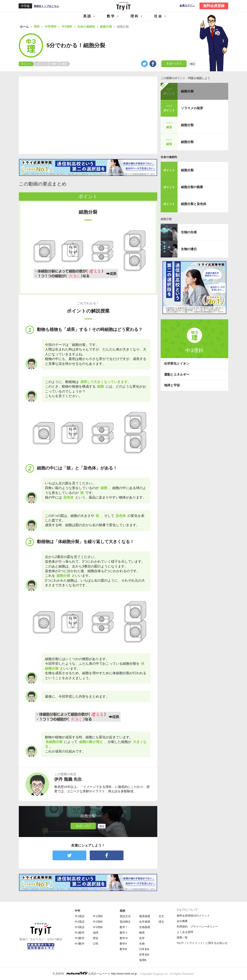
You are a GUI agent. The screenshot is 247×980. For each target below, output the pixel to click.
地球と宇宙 (172, 385)
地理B (143, 960)
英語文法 (125, 916)
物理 (142, 933)
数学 (111, 16)
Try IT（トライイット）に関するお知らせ (202, 943)
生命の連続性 (169, 157)
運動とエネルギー (177, 374)
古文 (161, 916)
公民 (96, 944)
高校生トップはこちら (46, 6)
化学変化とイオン (177, 363)
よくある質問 (185, 932)
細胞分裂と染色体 (194, 204)
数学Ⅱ (124, 933)
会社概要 (182, 921)
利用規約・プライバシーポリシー (197, 927)
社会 (158, 16)
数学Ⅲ (124, 938)
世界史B (144, 955)
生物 (142, 944)
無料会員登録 (214, 6)
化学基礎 (145, 922)
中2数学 (80, 938)
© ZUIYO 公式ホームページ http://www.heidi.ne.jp (95, 973)
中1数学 (80, 933)
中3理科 (98, 927)
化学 (142, 938)
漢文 (161, 922)
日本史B (144, 949)
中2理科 (98, 922)
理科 (135, 16)
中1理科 (98, 916)
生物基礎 (145, 927)
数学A (123, 944)
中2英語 (80, 922)
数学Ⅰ (124, 927)
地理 (96, 933)
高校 (122, 911)
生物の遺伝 (189, 249)
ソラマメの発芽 (192, 108)
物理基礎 (145, 916)
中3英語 (80, 927)
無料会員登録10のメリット (193, 916)
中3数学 (80, 944)
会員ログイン (187, 6)
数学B (123, 949)
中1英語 (80, 916)
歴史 (96, 938)
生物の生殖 (189, 232)
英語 (87, 16)
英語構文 (125, 922)
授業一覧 (182, 938)
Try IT (123, 6)
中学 (77, 911)
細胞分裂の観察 (192, 187)
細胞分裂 (187, 91)
